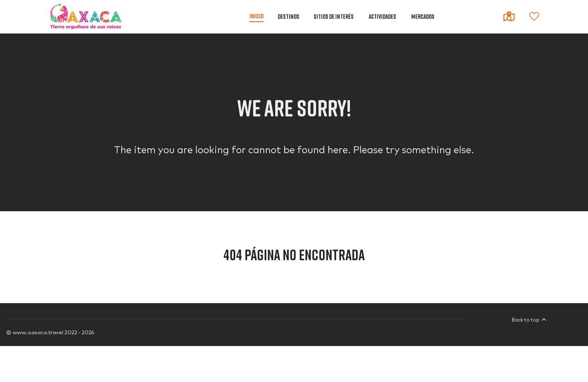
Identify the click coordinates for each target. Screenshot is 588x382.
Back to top (529, 320)
